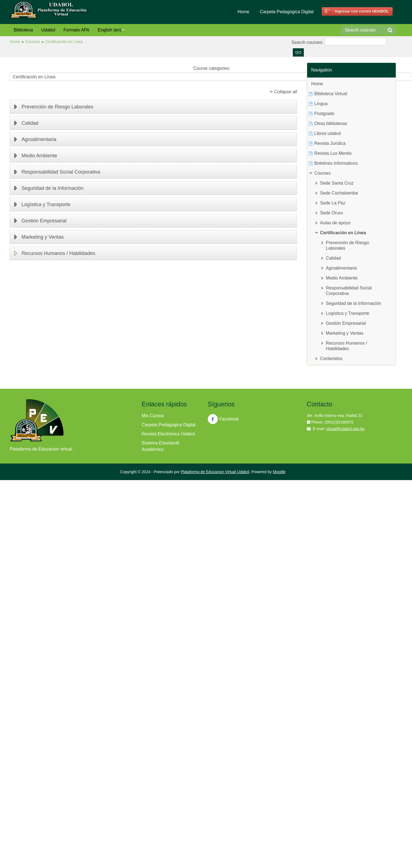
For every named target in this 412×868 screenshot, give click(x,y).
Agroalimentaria (39, 139)
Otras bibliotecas (331, 123)
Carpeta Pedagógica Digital (287, 12)
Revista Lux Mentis (333, 153)
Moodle (279, 472)
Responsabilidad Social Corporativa (61, 172)
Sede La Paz (333, 203)
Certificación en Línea (64, 42)
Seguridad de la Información (53, 188)
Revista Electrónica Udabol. (169, 434)
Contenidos (331, 359)
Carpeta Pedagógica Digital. (169, 425)
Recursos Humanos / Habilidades (58, 253)
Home (244, 12)
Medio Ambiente (39, 156)
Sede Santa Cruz (337, 183)
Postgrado (324, 114)
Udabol (48, 30)
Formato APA (76, 30)
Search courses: (308, 42)
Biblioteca (23, 30)
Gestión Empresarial (44, 221)
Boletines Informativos (336, 163)
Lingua (321, 104)
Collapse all (285, 92)
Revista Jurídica (330, 143)
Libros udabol (328, 133)
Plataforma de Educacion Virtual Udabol (215, 472)
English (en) (111, 30)
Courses (33, 42)
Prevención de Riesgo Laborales (57, 107)
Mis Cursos (153, 416)
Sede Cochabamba (339, 193)
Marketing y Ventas (43, 237)
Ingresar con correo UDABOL (362, 11)
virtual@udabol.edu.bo (345, 429)
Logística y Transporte (46, 204)
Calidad (30, 123)
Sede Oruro (332, 213)
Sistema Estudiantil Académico (161, 446)
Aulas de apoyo (335, 223)
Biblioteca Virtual (331, 94)
